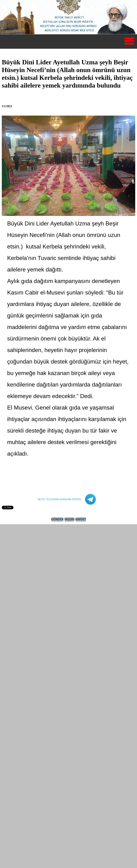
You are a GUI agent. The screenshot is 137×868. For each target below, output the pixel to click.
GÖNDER (57, 519)
